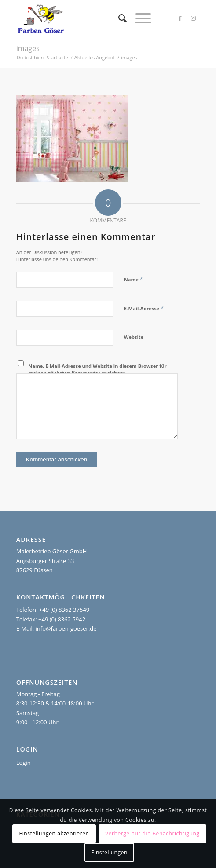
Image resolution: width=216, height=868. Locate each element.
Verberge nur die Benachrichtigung (152, 833)
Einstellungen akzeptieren (54, 833)
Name (134, 279)
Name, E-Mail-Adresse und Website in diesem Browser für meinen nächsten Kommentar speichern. (97, 370)
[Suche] (118, 18)
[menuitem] (118, 18)
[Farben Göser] (90, 18)
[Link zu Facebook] (180, 18)
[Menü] (139, 18)
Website (134, 337)
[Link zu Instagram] (193, 18)
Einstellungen (109, 852)
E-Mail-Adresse (144, 308)
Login (24, 763)
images (28, 48)
